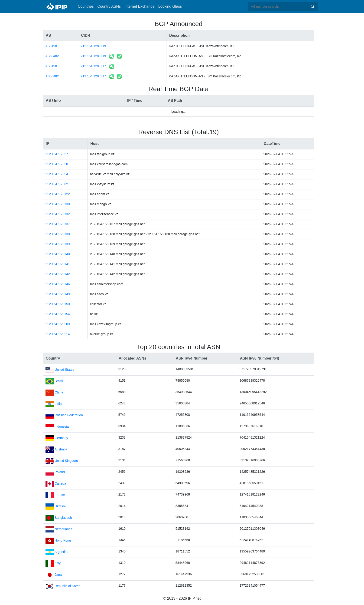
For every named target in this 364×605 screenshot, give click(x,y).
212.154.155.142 (58, 274)
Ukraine (60, 506)
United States (64, 370)
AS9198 (51, 46)
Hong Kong (63, 540)
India (58, 404)
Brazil (59, 381)
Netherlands (63, 529)
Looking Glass (170, 6)
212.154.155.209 (58, 324)
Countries (86, 6)
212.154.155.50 (57, 164)
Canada (60, 483)
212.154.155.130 (58, 204)
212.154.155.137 (58, 224)
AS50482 (52, 56)
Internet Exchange (140, 6)
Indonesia (62, 426)
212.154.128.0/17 (93, 66)
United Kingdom (66, 461)
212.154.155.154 (58, 314)
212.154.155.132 (58, 214)
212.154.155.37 (57, 154)
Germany (61, 438)
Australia (61, 449)
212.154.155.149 (58, 294)
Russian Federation (69, 415)
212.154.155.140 (58, 254)
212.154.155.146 (58, 284)
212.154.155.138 (58, 234)
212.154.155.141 (58, 264)
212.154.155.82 (57, 184)
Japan (59, 575)
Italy (58, 563)
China (59, 392)
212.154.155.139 (58, 244)
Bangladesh (63, 518)
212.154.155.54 (57, 174)
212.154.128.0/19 (93, 46)
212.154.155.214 (58, 334)
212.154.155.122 (58, 194)
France (60, 495)
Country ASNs (109, 6)
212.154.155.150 (58, 304)
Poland (60, 472)
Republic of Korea (67, 586)
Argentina (62, 552)
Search (312, 7)
